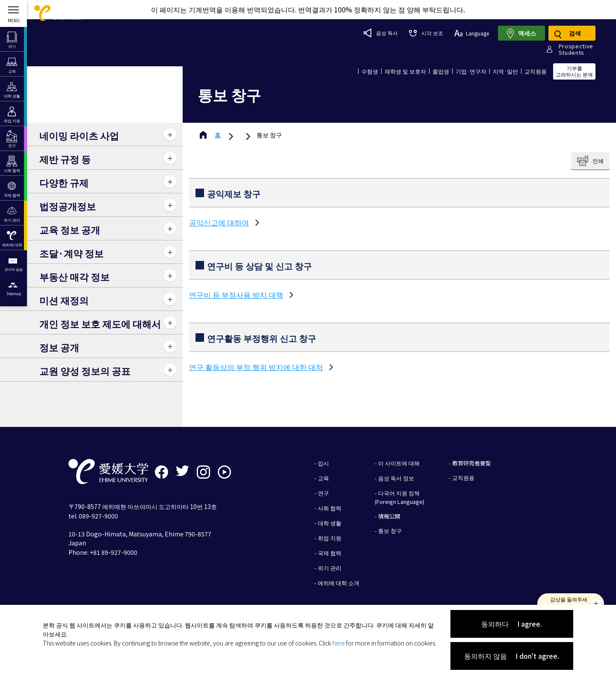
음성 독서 (381, 33)
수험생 (370, 71)
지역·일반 (505, 71)
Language (472, 33)
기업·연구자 (471, 71)
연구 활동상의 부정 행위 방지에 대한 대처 (256, 367)
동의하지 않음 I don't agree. (512, 656)
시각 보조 (426, 33)
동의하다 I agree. (512, 624)
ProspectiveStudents (576, 49)
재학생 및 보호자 (405, 71)
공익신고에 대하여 (219, 222)
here (339, 643)
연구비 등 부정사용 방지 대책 (236, 295)
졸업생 (441, 71)
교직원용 (536, 71)
